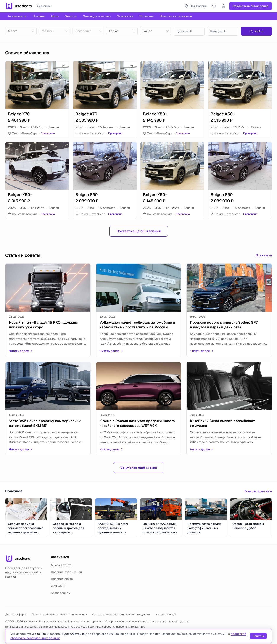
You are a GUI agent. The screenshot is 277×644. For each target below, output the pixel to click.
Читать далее (21, 351)
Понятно (258, 636)
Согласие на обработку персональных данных (121, 615)
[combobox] (21, 31)
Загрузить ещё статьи (139, 467)
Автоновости (17, 16)
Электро (71, 16)
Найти (256, 31)
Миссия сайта (61, 565)
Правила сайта (62, 579)
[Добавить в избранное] (64, 66)
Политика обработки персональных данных (59, 615)
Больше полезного (258, 491)
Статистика (125, 16)
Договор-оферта (16, 615)
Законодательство (97, 16)
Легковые (44, 6)
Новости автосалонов (176, 16)
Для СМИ (58, 586)
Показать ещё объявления (139, 231)
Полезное (147, 16)
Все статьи (264, 255)
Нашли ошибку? (166, 615)
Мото (55, 16)
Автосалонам (61, 593)
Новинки (39, 16)
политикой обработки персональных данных (116, 627)
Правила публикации (66, 572)
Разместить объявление (250, 6)
